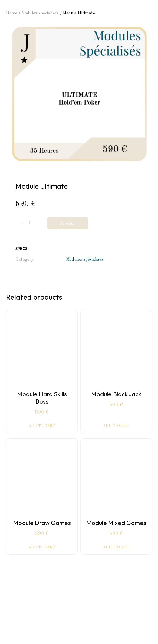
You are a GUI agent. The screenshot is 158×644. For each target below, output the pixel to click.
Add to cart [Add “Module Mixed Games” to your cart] (116, 547)
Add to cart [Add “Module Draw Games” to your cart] (42, 547)
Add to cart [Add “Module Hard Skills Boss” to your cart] (42, 426)
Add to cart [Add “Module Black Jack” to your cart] (116, 426)
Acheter (68, 223)
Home (12, 13)
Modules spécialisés (40, 13)
